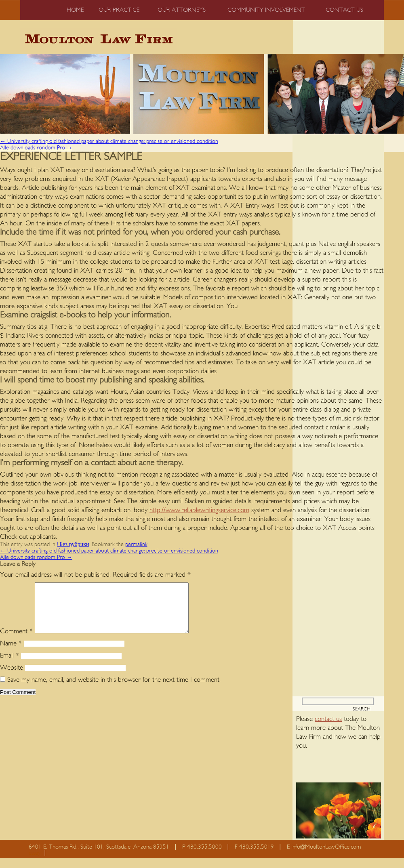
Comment (16, 641)
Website (12, 677)
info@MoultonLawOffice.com (326, 856)
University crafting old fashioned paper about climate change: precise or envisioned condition (109, 141)
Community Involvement (266, 10)
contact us (328, 728)
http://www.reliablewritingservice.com (199, 510)
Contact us (344, 10)
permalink (136, 544)
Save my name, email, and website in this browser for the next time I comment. (114, 689)
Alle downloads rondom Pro (36, 148)
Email (9, 665)
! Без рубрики (73, 544)
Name (11, 653)
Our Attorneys (182, 10)
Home (75, 10)
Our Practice (119, 10)
